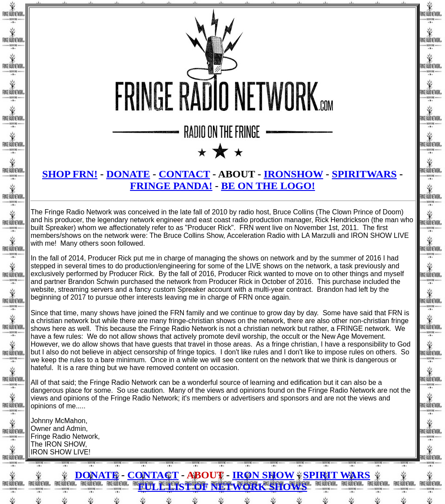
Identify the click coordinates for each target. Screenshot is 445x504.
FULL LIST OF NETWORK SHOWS (222, 487)
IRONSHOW (294, 174)
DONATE (128, 174)
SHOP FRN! (70, 174)
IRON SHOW (263, 475)
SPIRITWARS (364, 174)
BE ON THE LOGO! (268, 186)
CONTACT (184, 174)
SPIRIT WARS (337, 475)
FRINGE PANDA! (171, 186)
